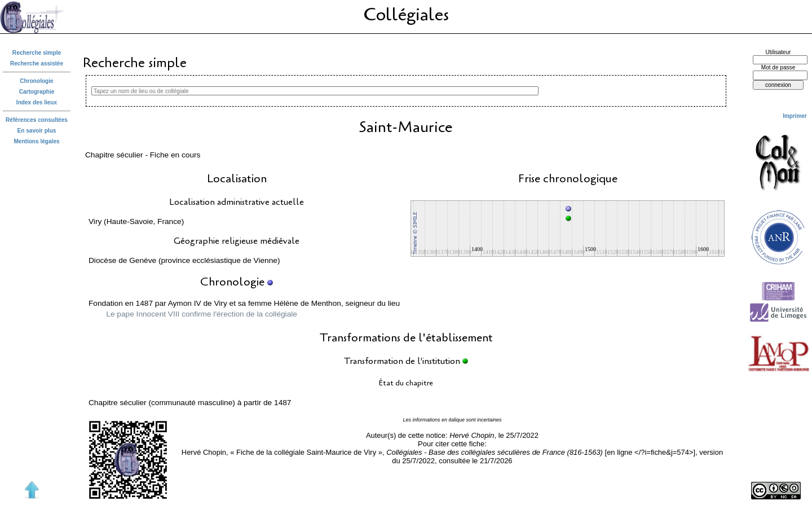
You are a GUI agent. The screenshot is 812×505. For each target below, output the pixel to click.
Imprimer (795, 116)
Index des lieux (37, 102)
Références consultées (37, 120)
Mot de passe (778, 67)
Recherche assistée (37, 63)
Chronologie (36, 81)
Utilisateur (778, 52)
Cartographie (37, 92)
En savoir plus (37, 131)
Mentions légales (36, 141)
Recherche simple (37, 53)
